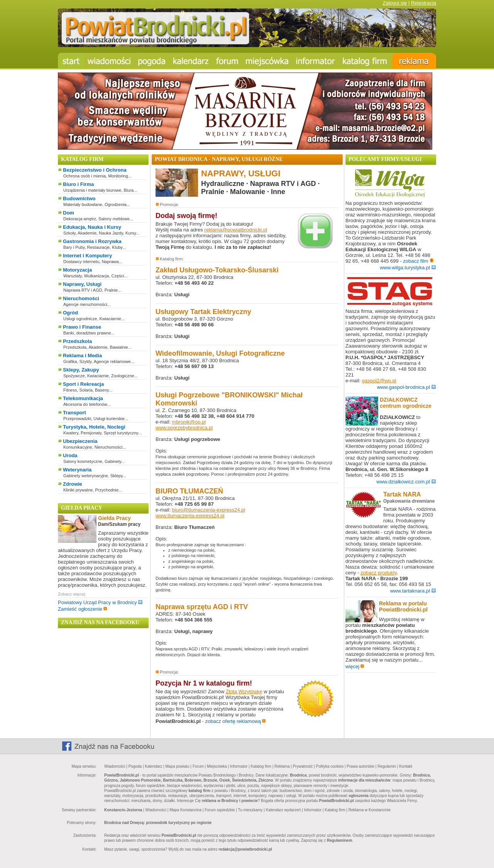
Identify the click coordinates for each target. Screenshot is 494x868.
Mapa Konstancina (185, 810)
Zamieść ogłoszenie (83, 609)
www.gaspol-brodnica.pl (406, 387)
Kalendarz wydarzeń (283, 810)
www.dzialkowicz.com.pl (406, 482)
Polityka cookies (330, 766)
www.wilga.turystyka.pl (408, 268)
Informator (239, 766)
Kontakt (406, 766)
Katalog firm (261, 766)
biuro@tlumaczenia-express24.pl (209, 510)
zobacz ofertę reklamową (236, 721)
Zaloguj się (395, 3)
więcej (355, 666)
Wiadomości (115, 766)
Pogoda (135, 766)
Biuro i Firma (78, 184)
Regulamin (387, 766)
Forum (198, 766)
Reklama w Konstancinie (370, 810)
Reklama (282, 766)
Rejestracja (424, 3)
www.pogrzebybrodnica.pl (184, 428)
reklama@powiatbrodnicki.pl (236, 230)
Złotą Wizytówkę (244, 692)
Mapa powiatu (177, 766)
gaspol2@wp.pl (379, 381)
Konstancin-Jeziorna (123, 810)
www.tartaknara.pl (413, 591)
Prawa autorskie (360, 766)
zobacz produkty (379, 573)
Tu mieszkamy (250, 810)
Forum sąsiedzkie (220, 810)
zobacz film (419, 261)
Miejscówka (217, 766)
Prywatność (303, 766)
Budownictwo (79, 198)
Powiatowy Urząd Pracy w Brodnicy (100, 602)
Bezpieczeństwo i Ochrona (95, 170)
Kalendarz (153, 766)
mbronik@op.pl (189, 422)
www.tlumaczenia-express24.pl (190, 516)
